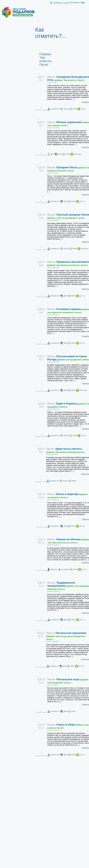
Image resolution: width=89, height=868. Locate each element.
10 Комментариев (41, 436)
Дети (52, 154)
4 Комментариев (41, 296)
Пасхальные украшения (66, 636)
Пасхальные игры (68, 681)
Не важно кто (55, 109)
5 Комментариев (41, 526)
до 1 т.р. (82, 201)
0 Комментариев (41, 109)
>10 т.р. (84, 109)
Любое (75, 109)
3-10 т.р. (84, 435)
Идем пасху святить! (65, 450)
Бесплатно (78, 154)
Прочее (66, 109)
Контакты (75, 3)
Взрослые (54, 569)
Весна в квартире (67, 496)
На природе (65, 569)
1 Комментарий (41, 481)
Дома (60, 154)
